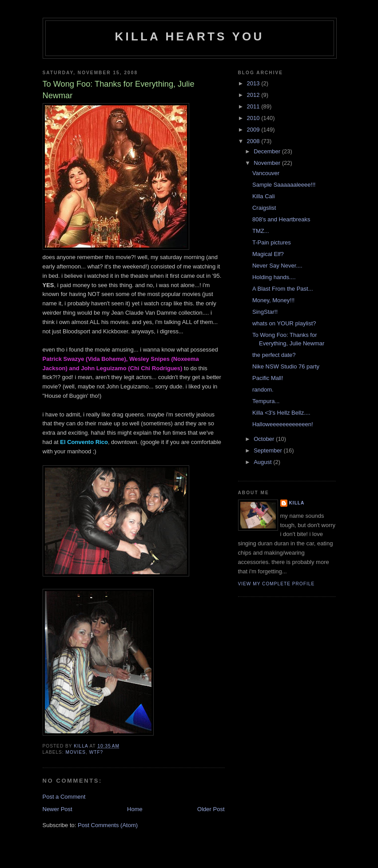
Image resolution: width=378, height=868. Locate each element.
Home (135, 809)
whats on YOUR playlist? (284, 323)
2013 (254, 83)
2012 (254, 95)
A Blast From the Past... (283, 289)
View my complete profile (277, 584)
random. (263, 390)
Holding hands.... (274, 277)
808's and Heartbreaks (281, 219)
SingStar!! (265, 312)
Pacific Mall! (268, 378)
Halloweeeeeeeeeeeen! (283, 424)
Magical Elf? (268, 254)
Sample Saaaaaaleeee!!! (284, 185)
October (265, 439)
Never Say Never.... (277, 266)
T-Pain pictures (272, 242)
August (263, 462)
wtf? (96, 752)
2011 (254, 106)
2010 (254, 118)
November (268, 163)
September (269, 450)
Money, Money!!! (273, 300)
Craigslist (264, 208)
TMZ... (261, 231)
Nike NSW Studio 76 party (286, 366)
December (268, 151)
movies (76, 752)
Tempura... (266, 401)
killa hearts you (190, 36)
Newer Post (58, 809)
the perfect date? (274, 355)
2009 (254, 130)
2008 (254, 141)
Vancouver (266, 173)
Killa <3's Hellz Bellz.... (281, 413)
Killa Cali (264, 196)
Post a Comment (64, 797)
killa (297, 503)
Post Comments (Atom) (108, 825)
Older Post (211, 809)
